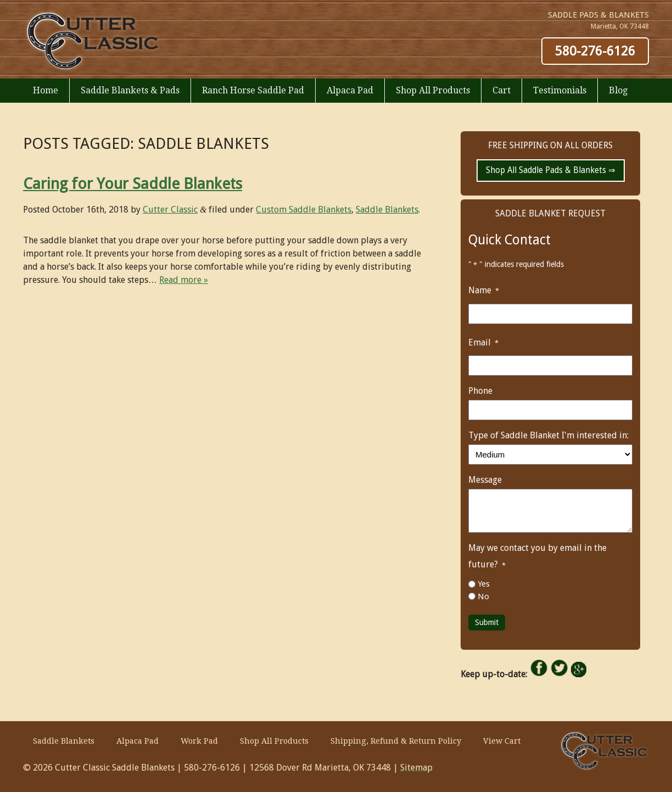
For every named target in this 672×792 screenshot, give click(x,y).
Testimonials (560, 90)
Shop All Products (433, 90)
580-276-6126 (595, 51)
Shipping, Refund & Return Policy (396, 741)
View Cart (502, 741)
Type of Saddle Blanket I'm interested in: (548, 435)
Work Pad (199, 741)
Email (485, 343)
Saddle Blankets (387, 210)
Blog (618, 90)
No (483, 596)
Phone (480, 391)
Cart (502, 90)
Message (485, 480)
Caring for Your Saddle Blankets (133, 184)
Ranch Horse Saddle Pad (253, 90)
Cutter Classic (170, 210)
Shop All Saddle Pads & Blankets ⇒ (551, 170)
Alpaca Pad (350, 90)
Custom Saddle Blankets (304, 210)
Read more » (184, 280)
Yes (484, 584)
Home (46, 90)
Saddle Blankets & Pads (130, 90)
